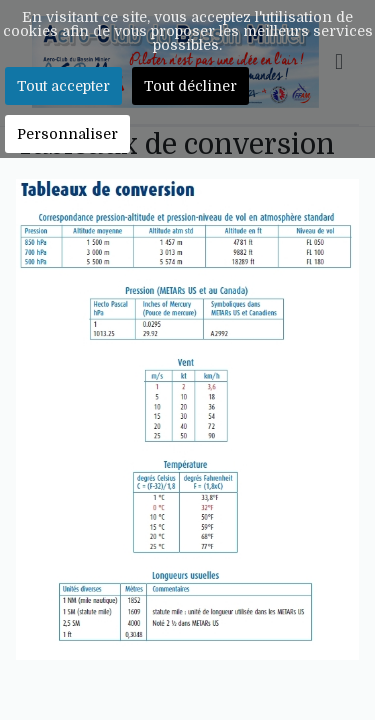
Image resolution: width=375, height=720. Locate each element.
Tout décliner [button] (190, 86)
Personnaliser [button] (67, 134)
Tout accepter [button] (63, 86)
